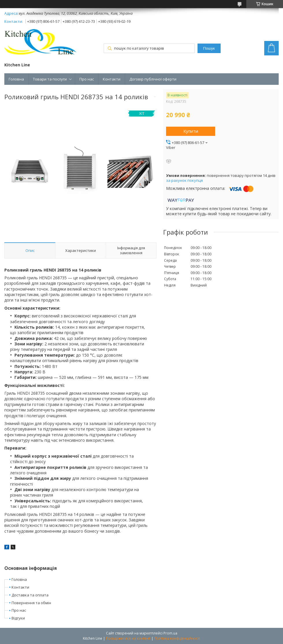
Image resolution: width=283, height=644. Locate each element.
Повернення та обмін (31, 603)
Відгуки (18, 618)
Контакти (112, 79)
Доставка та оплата (30, 595)
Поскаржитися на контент (128, 638)
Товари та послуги (50, 79)
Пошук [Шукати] (209, 48)
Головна (16, 79)
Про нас (87, 79)
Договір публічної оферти (153, 79)
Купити (191, 131)
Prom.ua (170, 633)
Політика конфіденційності (177, 638)
